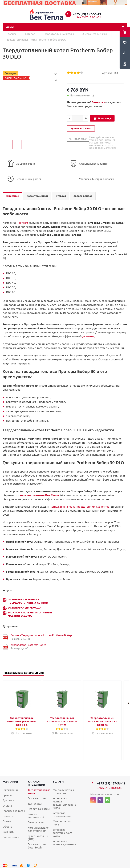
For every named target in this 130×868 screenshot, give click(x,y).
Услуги (58, 782)
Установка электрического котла (63, 833)
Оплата (7, 806)
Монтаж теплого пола (63, 823)
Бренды (7, 795)
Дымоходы (35, 804)
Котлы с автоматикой (36, 816)
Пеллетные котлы (39, 809)
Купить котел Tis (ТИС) (38, 838)
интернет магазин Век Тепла (40, 495)
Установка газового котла (62, 815)
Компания (10, 782)
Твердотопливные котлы (39, 792)
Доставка (8, 800)
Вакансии (9, 832)
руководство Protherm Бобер (29, 645)
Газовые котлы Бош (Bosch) (37, 846)
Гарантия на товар (14, 811)
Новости (8, 816)
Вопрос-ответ (11, 837)
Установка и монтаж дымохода (64, 843)
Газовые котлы (37, 798)
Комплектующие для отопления (38, 829)
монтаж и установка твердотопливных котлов (80, 507)
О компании (10, 790)
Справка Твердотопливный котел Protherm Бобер (41, 635)
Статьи (7, 821)
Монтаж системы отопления (63, 792)
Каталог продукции (36, 783)
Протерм (22, 223)
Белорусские (36, 822)
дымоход (88, 336)
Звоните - (98, 102)
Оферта (7, 827)
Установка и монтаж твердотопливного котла (64, 803)
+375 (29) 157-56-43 (87, 14)
